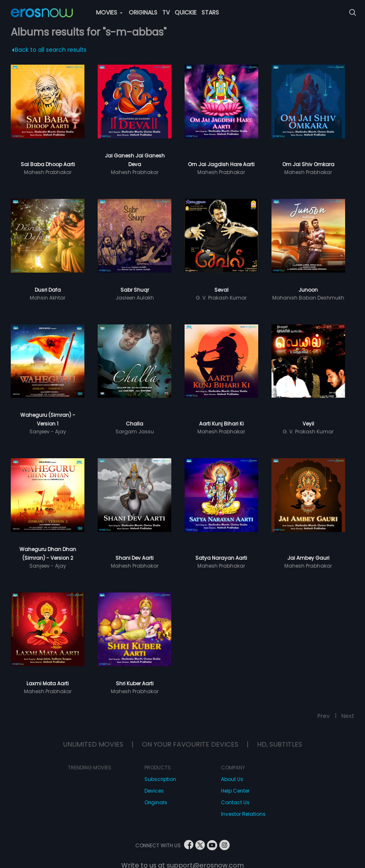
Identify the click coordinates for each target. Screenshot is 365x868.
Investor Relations (243, 814)
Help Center (235, 791)
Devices (154, 791)
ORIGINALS (143, 12)
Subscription (160, 779)
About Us (232, 779)
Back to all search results (49, 50)
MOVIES (109, 12)
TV (166, 12)
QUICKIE (186, 12)
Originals (156, 802)
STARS (210, 12)
